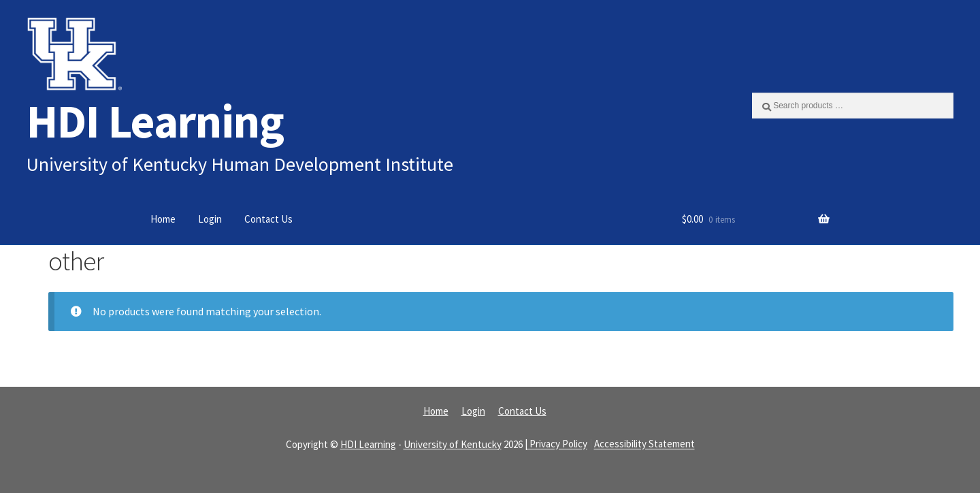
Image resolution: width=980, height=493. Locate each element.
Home (163, 219)
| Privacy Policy (556, 444)
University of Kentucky (453, 444)
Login (210, 219)
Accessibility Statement (644, 444)
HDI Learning (155, 121)
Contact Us (268, 219)
